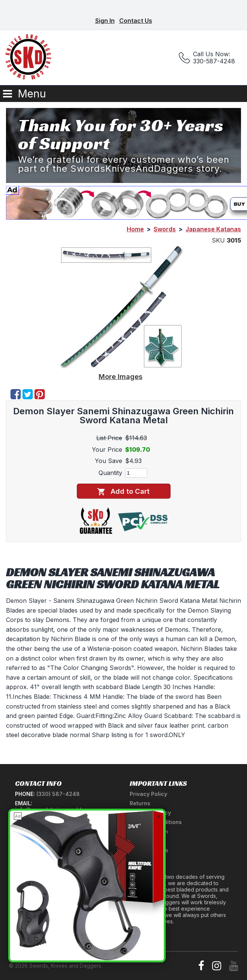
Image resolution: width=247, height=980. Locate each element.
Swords (165, 229)
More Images (121, 376)
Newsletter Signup (40, 930)
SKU (218, 240)
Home (135, 229)
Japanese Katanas (213, 229)
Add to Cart (123, 491)
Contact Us (136, 21)
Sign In (105, 21)
